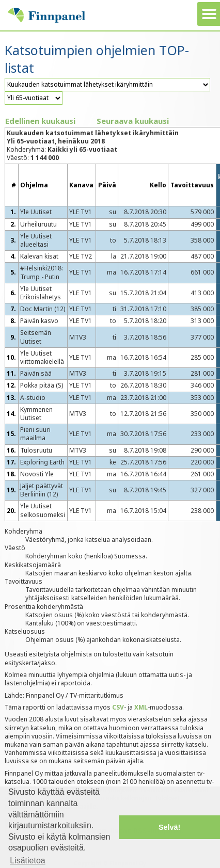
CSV (118, 707)
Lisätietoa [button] (28, 861)
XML (141, 707)
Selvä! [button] (169, 827)
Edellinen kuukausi (40, 121)
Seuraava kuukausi (133, 121)
